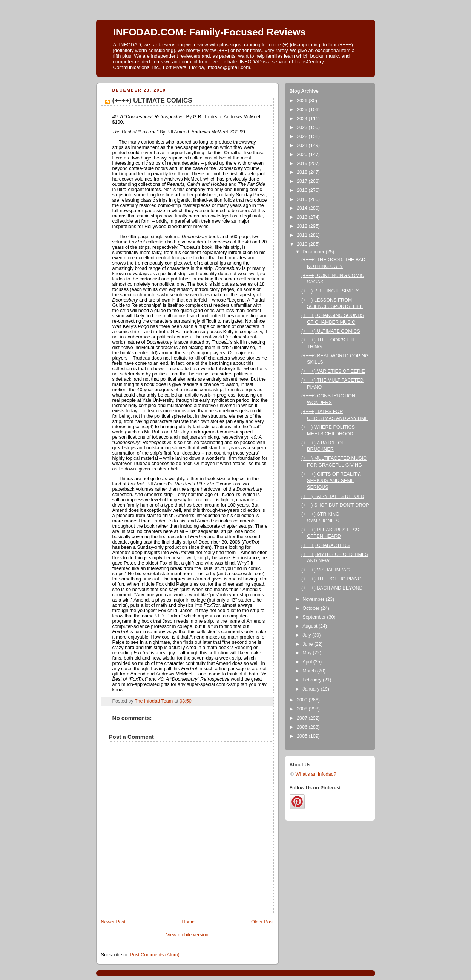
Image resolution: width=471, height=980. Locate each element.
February (313, 680)
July (307, 635)
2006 (303, 727)
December (314, 252)
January (311, 689)
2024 (303, 119)
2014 (303, 208)
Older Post (262, 922)
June (308, 644)
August (311, 626)
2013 (303, 217)
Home (188, 922)
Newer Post (113, 922)
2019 (303, 164)
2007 (303, 718)
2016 (303, 190)
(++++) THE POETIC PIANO (331, 579)
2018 (303, 172)
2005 (303, 736)
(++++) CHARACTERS (325, 545)
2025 (303, 110)
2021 (303, 145)
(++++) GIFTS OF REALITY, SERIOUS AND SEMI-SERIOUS (331, 481)
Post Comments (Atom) (155, 955)
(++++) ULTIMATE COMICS (331, 331)
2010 (303, 244)
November (314, 599)
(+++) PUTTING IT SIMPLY (330, 291)
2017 (303, 181)
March (310, 671)
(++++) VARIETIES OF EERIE (333, 371)
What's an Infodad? (316, 774)
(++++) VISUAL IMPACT (327, 570)
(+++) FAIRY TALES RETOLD (333, 496)
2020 (303, 155)
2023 (303, 127)
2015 (303, 199)
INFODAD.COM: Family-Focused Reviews (209, 32)
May (308, 653)
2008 (303, 709)
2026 (303, 101)
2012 (303, 226)
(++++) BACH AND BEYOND (332, 588)
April (308, 662)
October (311, 608)
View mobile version (187, 935)
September (315, 617)
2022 (303, 136)
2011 (303, 235)
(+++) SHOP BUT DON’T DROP (335, 505)
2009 (303, 700)
